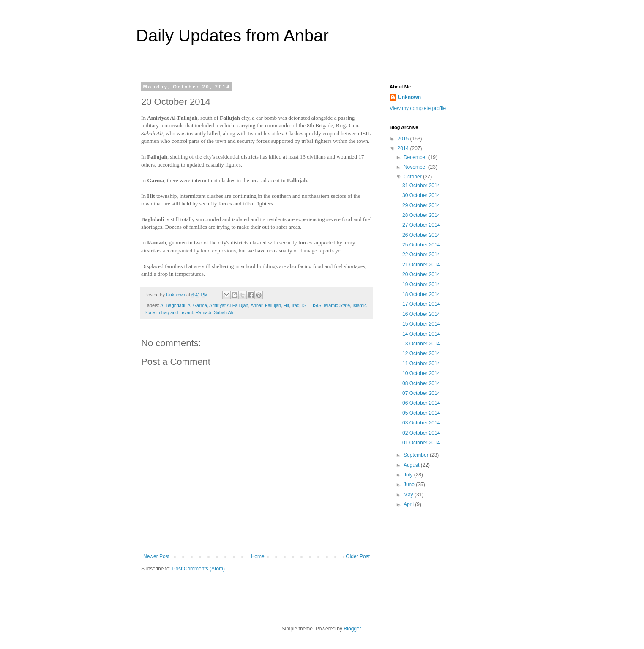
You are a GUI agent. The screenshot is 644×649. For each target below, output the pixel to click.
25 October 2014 (421, 245)
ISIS (317, 305)
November (416, 167)
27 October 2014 (421, 225)
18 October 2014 (421, 294)
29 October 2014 (421, 205)
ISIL (306, 305)
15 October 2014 (421, 324)
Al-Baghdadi (173, 305)
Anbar (257, 305)
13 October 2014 (421, 344)
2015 (404, 139)
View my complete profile (418, 108)
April (409, 504)
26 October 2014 (421, 235)
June (410, 485)
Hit (286, 305)
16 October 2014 (421, 314)
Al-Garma (197, 305)
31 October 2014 (421, 186)
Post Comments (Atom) (198, 569)
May (409, 495)
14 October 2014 (421, 334)
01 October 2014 (421, 443)
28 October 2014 (421, 215)
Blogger (352, 629)
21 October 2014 (421, 265)
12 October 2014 (421, 353)
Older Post (358, 556)
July (409, 475)
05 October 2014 (421, 413)
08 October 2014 (421, 383)
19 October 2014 (421, 285)
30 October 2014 (421, 195)
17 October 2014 (421, 304)
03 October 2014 (421, 423)
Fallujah (273, 305)
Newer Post (156, 556)
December (416, 157)
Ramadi (203, 312)
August (412, 465)
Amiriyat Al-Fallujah (229, 305)
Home (258, 556)
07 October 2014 (421, 393)
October (413, 177)
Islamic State (337, 305)
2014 (404, 148)
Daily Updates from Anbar (232, 36)
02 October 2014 (421, 433)
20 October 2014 (421, 274)
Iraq (296, 305)
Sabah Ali (224, 312)
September (417, 455)
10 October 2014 (421, 373)
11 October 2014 (421, 364)
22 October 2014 (421, 255)
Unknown (409, 97)
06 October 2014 (421, 403)
